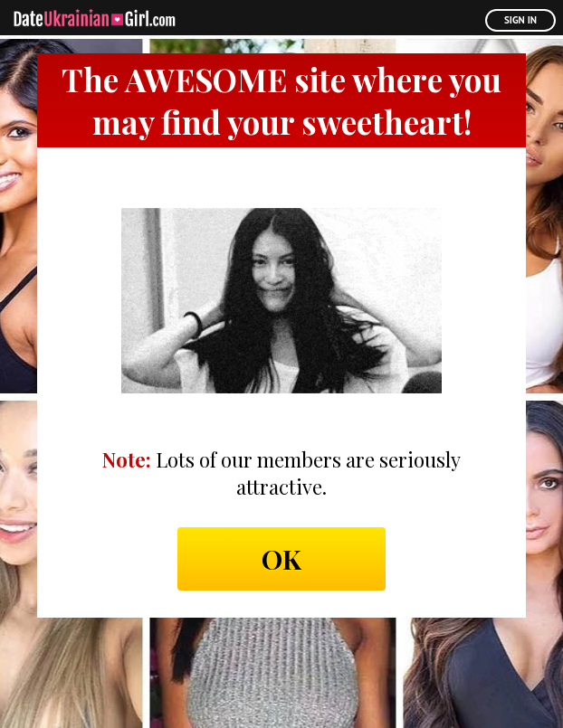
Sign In (520, 20)
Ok (281, 559)
